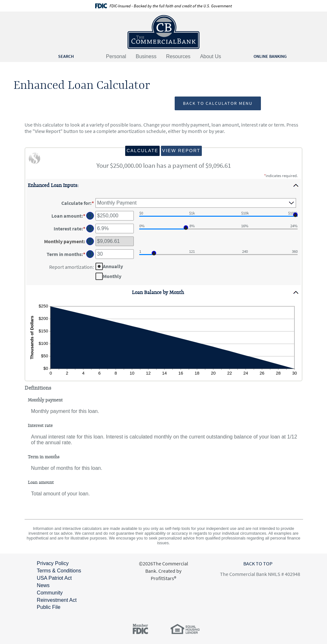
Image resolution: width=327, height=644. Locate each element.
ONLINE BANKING (270, 56)
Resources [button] (178, 56)
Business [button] (146, 56)
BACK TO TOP (258, 563)
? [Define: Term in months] (90, 254)
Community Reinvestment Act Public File (57, 600)
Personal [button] (116, 56)
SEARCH (66, 56)
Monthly (112, 276)
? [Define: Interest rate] (90, 229)
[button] (163, 185)
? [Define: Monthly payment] (90, 241)
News (43, 585)
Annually (113, 266)
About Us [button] (210, 56)
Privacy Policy (53, 563)
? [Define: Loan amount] (90, 216)
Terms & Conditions (59, 571)
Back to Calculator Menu (218, 103)
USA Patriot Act (54, 578)
